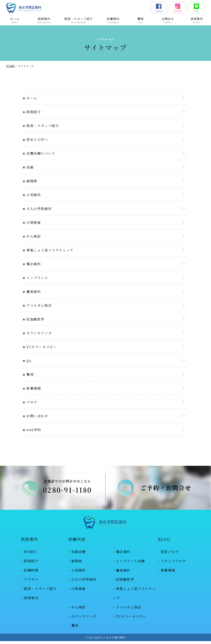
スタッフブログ (173, 564)
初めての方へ (37, 140)
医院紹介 (34, 112)
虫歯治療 (79, 555)
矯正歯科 (34, 264)
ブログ (32, 402)
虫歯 (30, 167)
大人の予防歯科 (39, 209)
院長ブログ (170, 555)
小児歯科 (34, 195)
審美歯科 (34, 292)
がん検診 (34, 236)
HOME (11, 66)
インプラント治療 (131, 564)
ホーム (32, 98)
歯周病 (32, 181)
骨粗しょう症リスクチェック (50, 250)
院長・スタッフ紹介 (43, 126)
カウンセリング (39, 333)
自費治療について (41, 153)
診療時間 (31, 573)
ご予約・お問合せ (166, 489)
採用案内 (31, 601)
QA (29, 361)
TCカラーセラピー (42, 347)
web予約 (34, 430)
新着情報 (34, 388)
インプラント (37, 278)
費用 (30, 374)
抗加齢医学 (35, 319)
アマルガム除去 (39, 305)
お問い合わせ (37, 416)
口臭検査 (34, 222)
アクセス (31, 582)
